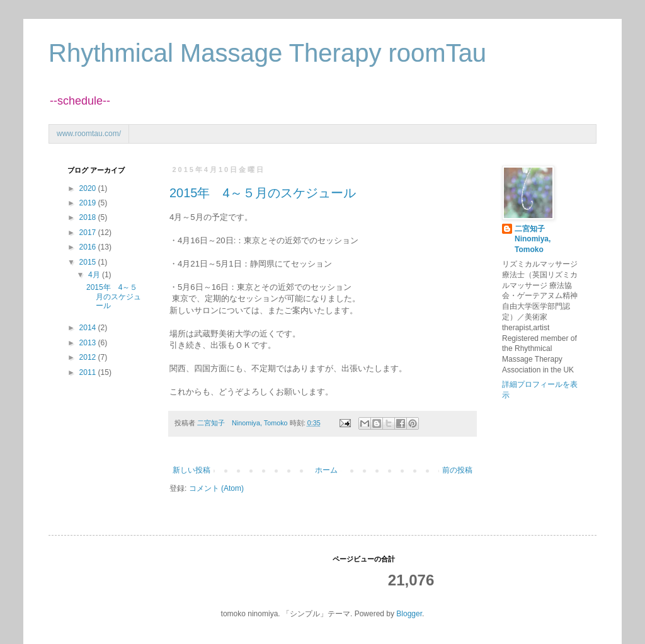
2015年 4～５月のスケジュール (263, 193)
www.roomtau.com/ (89, 134)
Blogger (409, 614)
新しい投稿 (191, 470)
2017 (89, 233)
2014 (89, 328)
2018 (89, 217)
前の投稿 (457, 470)
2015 (89, 262)
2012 (89, 357)
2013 (89, 343)
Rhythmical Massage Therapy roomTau (267, 53)
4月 (95, 275)
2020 (89, 188)
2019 (89, 203)
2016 (89, 247)
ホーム (326, 470)
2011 (89, 372)
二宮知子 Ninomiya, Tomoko (534, 239)
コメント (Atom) (216, 488)
